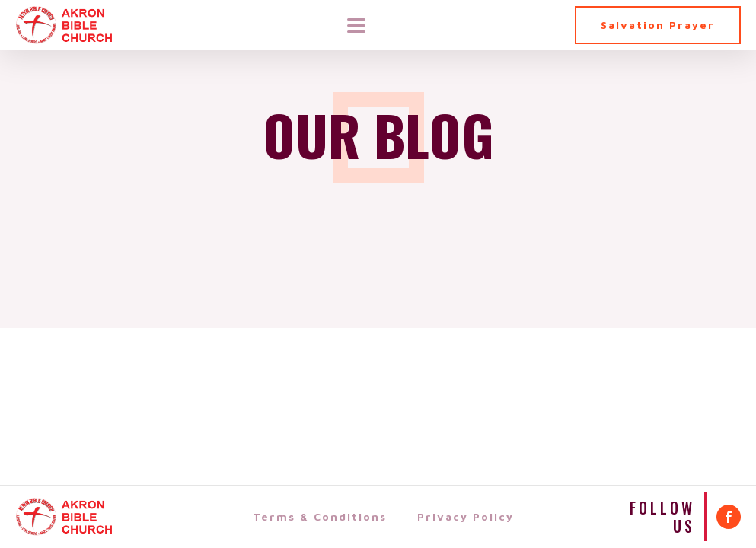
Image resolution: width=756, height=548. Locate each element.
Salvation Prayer (658, 25)
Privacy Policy (466, 516)
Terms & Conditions (320, 516)
